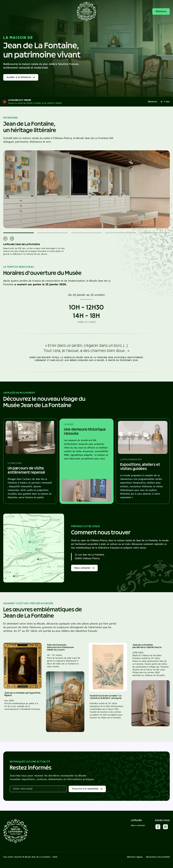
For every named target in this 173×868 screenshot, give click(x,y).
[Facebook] (158, 827)
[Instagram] (165, 827)
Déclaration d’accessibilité (158, 857)
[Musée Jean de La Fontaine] (16, 831)
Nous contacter (138, 826)
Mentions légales (135, 857)
